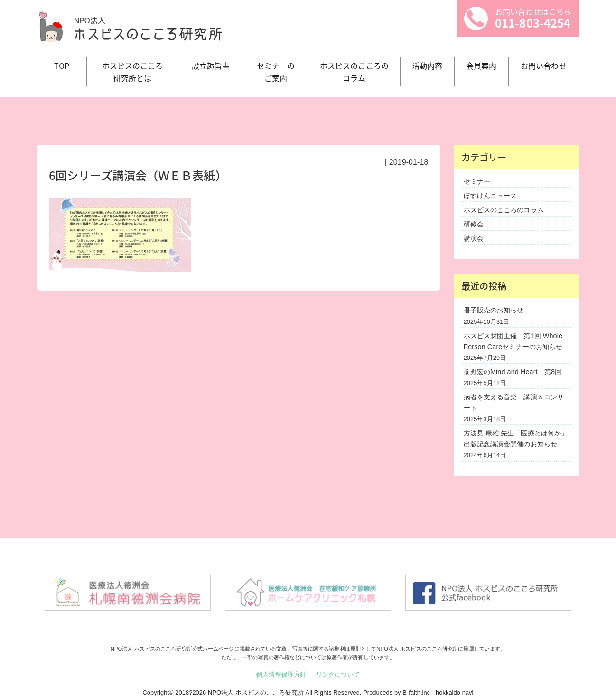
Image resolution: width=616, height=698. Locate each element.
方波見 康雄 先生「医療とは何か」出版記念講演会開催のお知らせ (516, 439)
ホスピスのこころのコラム (504, 210)
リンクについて (338, 674)
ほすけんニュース (490, 196)
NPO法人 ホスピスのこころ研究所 (256, 693)
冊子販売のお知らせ (494, 310)
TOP (62, 66)
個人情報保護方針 (281, 674)
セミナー (477, 181)
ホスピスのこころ (133, 72)
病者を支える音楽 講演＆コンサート (514, 402)
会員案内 (481, 66)
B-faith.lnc (416, 693)
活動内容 (427, 66)
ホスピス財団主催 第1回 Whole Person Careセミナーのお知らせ (513, 341)
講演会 (474, 238)
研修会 (474, 224)
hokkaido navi (455, 693)
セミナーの (276, 72)
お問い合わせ (544, 66)
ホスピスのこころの (354, 72)
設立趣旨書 (211, 66)
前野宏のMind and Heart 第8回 (513, 372)
